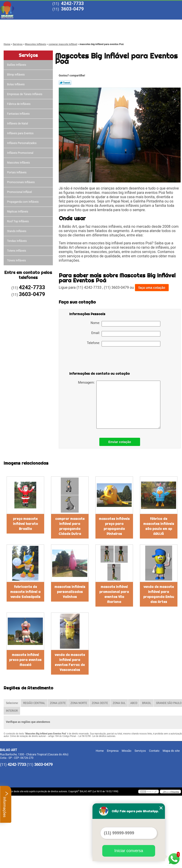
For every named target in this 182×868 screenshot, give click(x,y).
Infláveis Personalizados (22, 143)
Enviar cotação (120, 442)
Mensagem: (119, 405)
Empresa (48, 23)
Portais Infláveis (17, 172)
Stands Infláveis (17, 231)
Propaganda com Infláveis (23, 202)
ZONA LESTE (58, 703)
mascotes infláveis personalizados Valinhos (70, 592)
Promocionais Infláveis (21, 182)
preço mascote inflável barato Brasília (25, 524)
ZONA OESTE (100, 703)
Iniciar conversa (129, 851)
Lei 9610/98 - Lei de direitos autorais (97, 736)
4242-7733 (72, 3)
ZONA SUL (119, 703)
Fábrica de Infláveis (19, 104)
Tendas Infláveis (17, 241)
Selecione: (12, 703)
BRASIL (147, 703)
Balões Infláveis (17, 65)
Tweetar (65, 83)
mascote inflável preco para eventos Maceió (25, 660)
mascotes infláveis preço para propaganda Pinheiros (114, 526)
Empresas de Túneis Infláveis (25, 94)
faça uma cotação (152, 288)
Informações (6, 804)
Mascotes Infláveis (19, 163)
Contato (16, 32)
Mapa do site (171, 751)
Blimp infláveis (16, 75)
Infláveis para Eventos (21, 133)
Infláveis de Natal (18, 124)
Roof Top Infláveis (18, 221)
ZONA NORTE (79, 703)
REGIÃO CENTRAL (34, 703)
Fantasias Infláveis (19, 114)
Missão (81, 23)
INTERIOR (12, 711)
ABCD (134, 703)
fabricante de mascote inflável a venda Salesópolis (25, 592)
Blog (146, 23)
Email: (126, 334)
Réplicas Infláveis (18, 212)
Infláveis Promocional (21, 153)
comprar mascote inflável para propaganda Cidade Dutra (70, 526)
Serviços (113, 23)
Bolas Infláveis (16, 84)
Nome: (126, 324)
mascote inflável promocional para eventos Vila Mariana (114, 594)
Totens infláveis (17, 251)
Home (16, 23)
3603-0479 (72, 9)
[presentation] (98, 360)
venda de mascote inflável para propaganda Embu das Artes (159, 594)
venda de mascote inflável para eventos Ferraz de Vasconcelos (70, 662)
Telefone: (123, 344)
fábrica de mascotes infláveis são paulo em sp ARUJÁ (159, 526)
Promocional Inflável (20, 192)
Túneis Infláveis (17, 261)
